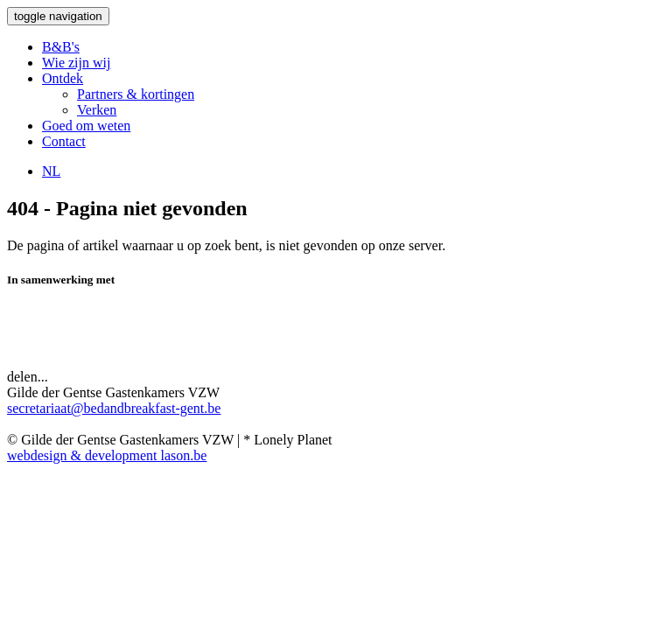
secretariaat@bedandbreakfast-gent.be (114, 408)
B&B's (61, 47)
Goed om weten (86, 126)
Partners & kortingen (136, 94)
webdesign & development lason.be (107, 455)
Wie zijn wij (76, 63)
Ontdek (63, 78)
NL (51, 171)
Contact (64, 141)
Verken (97, 110)
